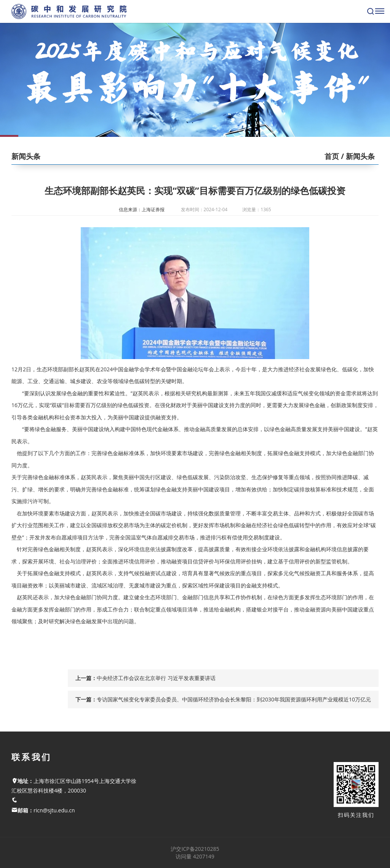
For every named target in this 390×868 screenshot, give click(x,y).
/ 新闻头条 (357, 156)
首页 (332, 156)
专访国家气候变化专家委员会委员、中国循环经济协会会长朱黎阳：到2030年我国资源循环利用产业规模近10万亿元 (234, 699)
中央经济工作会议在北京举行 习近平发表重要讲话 (156, 678)
